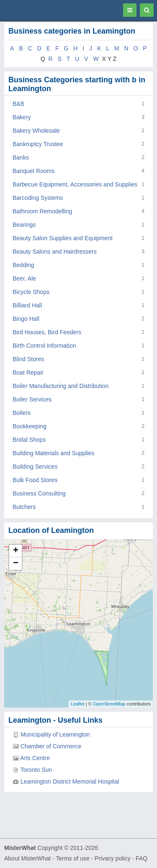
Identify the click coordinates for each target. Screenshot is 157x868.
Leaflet (78, 704)
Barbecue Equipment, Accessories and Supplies (75, 184)
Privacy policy (113, 858)
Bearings (24, 225)
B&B (18, 104)
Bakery (22, 117)
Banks (21, 157)
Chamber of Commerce (51, 746)
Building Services (35, 467)
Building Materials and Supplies (53, 453)
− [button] (16, 564)
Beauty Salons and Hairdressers (55, 252)
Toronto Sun (36, 770)
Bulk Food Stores (35, 480)
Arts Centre (35, 758)
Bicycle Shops (31, 292)
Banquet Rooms (33, 171)
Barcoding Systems (38, 198)
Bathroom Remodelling (42, 211)
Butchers (24, 507)
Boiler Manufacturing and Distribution (61, 386)
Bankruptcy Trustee (38, 144)
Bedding (23, 265)
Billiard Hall (27, 305)
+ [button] (16, 551)
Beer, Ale (24, 278)
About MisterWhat (27, 858)
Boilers (22, 413)
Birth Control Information (44, 346)
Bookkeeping (30, 426)
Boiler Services (32, 399)
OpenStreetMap (109, 704)
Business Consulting (39, 493)
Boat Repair (28, 372)
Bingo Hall (26, 319)
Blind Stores (28, 359)
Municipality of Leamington (55, 734)
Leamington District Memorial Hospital (70, 781)
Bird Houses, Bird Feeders (47, 332)
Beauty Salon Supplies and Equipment (63, 238)
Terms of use (72, 858)
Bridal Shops (29, 440)
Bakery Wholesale (36, 131)
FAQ (142, 858)
